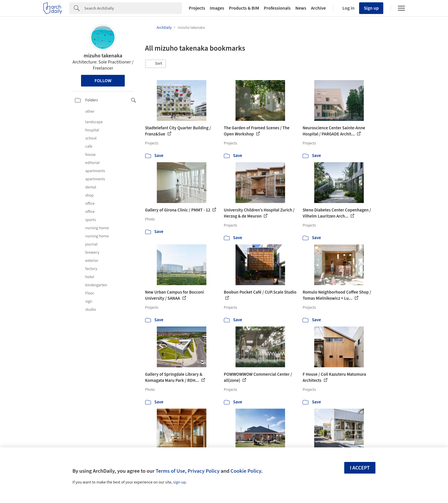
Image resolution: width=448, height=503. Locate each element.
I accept (360, 468)
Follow (103, 81)
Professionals (277, 8)
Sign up (371, 8)
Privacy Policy (203, 471)
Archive (318, 8)
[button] (156, 64)
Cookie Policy (246, 471)
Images (217, 8)
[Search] (133, 8)
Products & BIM (244, 8)
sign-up (180, 482)
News (301, 8)
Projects (197, 8)
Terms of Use (170, 471)
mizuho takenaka (103, 56)
